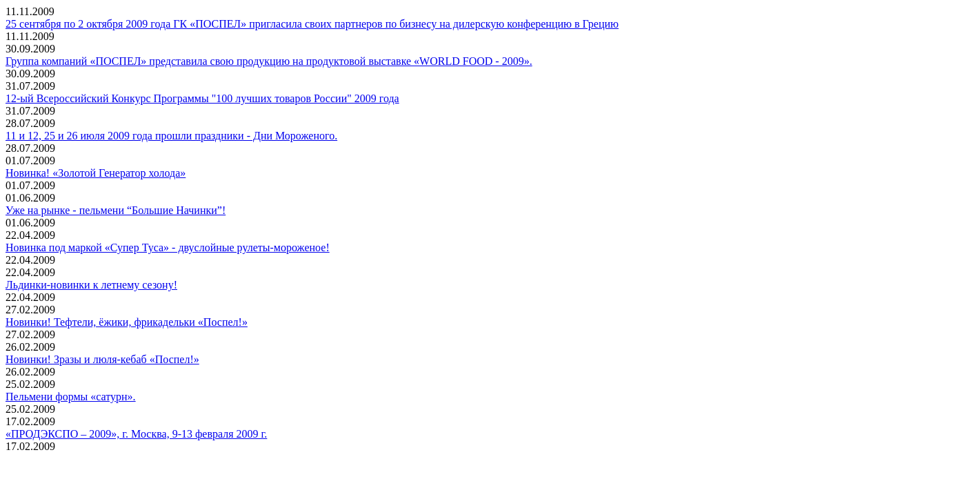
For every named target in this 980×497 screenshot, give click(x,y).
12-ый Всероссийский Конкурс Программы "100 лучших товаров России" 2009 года (202, 98)
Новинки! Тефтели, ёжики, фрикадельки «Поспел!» (127, 322)
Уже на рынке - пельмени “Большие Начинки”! (116, 210)
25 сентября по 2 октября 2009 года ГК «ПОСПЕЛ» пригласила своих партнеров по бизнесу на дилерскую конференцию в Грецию (312, 24)
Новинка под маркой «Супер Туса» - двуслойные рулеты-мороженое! (168, 247)
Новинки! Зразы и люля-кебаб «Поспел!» (102, 359)
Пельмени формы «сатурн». (71, 397)
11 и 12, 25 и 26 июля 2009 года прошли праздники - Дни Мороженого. (171, 136)
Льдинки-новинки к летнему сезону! (91, 285)
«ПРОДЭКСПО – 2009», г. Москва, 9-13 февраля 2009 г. (136, 434)
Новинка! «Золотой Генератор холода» (96, 173)
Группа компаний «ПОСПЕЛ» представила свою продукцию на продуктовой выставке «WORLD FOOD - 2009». (269, 61)
